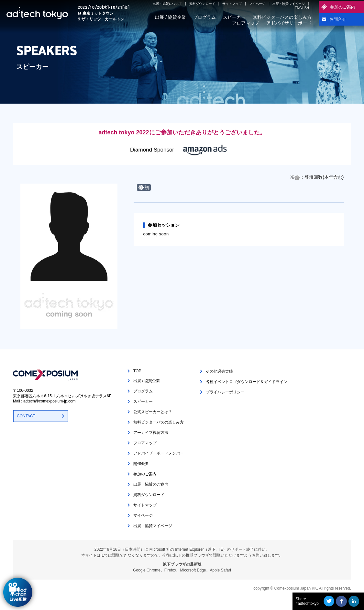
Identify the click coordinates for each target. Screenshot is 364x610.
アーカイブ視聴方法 (151, 433)
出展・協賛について (167, 4)
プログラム (204, 17)
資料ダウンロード (202, 4)
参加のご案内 (343, 7)
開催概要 (141, 464)
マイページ (257, 4)
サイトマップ (232, 4)
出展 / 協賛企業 (171, 17)
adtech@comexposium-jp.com (50, 401)
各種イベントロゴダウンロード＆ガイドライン (247, 382)
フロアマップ (246, 23)
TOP (137, 371)
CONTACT (26, 416)
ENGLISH (302, 8)
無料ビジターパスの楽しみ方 (282, 17)
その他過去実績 (219, 371)
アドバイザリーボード (289, 23)
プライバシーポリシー (225, 392)
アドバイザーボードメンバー (159, 453)
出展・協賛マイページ (289, 4)
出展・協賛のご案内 (151, 484)
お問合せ (338, 19)
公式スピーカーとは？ (153, 412)
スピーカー (234, 17)
